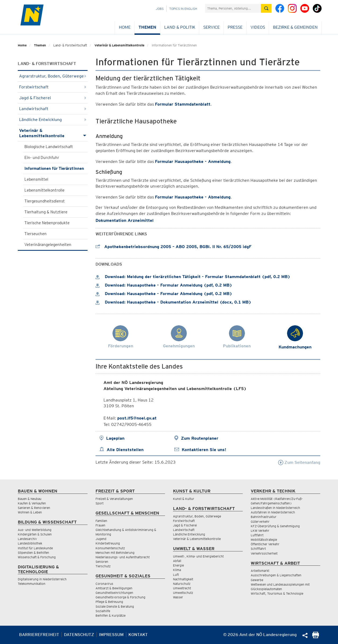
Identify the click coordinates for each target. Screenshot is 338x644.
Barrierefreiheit (39, 635)
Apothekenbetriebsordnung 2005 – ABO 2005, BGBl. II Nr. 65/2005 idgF (174, 247)
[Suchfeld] (233, 8)
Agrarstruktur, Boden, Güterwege (53, 76)
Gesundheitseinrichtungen (114, 593)
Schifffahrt (258, 549)
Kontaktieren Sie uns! (204, 450)
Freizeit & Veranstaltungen (114, 499)
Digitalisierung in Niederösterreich (42, 579)
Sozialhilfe (103, 611)
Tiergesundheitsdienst (45, 201)
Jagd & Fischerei (53, 98)
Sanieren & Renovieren (34, 508)
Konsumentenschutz (110, 548)
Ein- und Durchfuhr (42, 158)
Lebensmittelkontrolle (44, 190)
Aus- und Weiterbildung (35, 530)
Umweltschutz (183, 593)
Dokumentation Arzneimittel (125, 220)
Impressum (111, 635)
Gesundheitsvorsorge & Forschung (120, 597)
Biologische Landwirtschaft (49, 147)
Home (125, 27)
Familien (101, 521)
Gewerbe (257, 580)
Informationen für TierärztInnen (54, 168)
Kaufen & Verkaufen (32, 503)
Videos (258, 27)
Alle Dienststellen (125, 450)
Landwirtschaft (53, 109)
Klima (177, 570)
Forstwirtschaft (53, 87)
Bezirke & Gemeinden (295, 27)
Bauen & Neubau (30, 499)
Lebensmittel (36, 179)
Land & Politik (180, 27)
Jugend (101, 539)
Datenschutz (79, 635)
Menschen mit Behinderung (115, 553)
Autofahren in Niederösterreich (273, 512)
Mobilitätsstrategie (264, 540)
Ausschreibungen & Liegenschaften (276, 575)
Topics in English (183, 9)
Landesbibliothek (30, 543)
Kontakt (138, 635)
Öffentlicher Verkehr (265, 544)
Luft (176, 575)
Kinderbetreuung (108, 543)
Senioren (102, 562)
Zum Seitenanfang (299, 462)
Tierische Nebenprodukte (47, 223)
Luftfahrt (257, 535)
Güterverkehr (260, 522)
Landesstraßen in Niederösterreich (275, 508)
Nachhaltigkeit (183, 579)
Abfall (177, 561)
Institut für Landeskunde (35, 548)
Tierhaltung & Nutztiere (46, 212)
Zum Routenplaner (200, 438)
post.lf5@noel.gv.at (137, 418)
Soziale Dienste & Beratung (115, 606)
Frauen (100, 525)
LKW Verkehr (260, 531)
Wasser (178, 597)
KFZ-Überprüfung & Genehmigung (275, 526)
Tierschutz (103, 566)
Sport (99, 503)
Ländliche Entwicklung (53, 120)
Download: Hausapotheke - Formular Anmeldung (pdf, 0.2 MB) (164, 285)
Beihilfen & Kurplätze (110, 615)
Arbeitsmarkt (260, 571)
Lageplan (115, 438)
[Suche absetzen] (266, 8)
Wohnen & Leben (30, 512)
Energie (178, 565)
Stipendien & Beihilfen (33, 553)
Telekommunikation (32, 584)
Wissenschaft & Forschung (37, 557)
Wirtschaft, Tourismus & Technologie (277, 593)
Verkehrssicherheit (264, 553)
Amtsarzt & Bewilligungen (114, 588)
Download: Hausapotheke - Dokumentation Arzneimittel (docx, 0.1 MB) (173, 302)
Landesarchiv (27, 539)
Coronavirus (104, 584)
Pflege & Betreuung (109, 602)
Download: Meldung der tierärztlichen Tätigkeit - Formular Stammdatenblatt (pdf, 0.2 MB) (193, 277)
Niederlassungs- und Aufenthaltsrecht (123, 557)
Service (211, 27)
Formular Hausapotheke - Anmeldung (193, 161)
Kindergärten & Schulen (35, 534)
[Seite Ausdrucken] (316, 637)
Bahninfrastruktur (264, 517)
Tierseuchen (36, 234)
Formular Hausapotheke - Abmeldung (193, 197)
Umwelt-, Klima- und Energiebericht (198, 556)
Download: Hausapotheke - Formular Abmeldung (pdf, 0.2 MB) (164, 294)
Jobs (160, 9)
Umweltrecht (182, 588)
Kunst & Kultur (184, 499)
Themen (147, 27)
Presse (235, 27)
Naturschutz (182, 584)
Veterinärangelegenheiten (48, 245)
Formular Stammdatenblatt (183, 104)
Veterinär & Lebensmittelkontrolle (119, 45)
